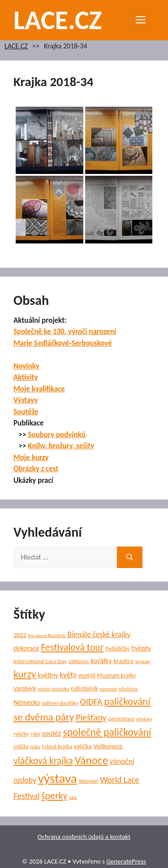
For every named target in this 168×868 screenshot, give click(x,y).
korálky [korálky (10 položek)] (101, 661)
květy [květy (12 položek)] (68, 675)
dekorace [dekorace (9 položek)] (26, 648)
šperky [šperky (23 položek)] (54, 796)
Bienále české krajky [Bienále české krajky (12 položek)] (99, 634)
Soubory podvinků (57, 435)
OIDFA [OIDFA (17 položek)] (91, 702)
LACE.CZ (58, 20)
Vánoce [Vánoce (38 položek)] (92, 760)
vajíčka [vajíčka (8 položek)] (83, 746)
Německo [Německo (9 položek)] (27, 702)
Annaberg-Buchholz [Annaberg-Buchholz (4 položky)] (47, 636)
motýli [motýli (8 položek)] (87, 675)
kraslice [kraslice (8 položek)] (123, 661)
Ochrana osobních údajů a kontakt (84, 837)
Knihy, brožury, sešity (61, 446)
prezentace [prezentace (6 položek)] (121, 719)
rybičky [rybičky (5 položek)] (21, 734)
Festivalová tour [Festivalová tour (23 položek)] (72, 647)
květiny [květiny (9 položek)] (48, 675)
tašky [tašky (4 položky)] (35, 747)
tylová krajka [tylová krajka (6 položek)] (57, 746)
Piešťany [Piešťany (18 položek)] (91, 717)
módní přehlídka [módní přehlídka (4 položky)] (54, 689)
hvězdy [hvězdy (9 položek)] (141, 648)
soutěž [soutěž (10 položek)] (52, 733)
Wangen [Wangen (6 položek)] (89, 781)
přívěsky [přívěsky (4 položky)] (144, 719)
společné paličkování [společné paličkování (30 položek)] (107, 732)
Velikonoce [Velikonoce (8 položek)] (108, 746)
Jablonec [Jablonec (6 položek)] (79, 661)
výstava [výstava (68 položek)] (57, 778)
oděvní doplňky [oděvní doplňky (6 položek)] (60, 703)
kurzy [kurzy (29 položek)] (25, 674)
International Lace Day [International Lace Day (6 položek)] (40, 661)
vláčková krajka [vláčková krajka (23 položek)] (43, 761)
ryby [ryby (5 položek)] (35, 734)
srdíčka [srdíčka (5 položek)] (21, 746)
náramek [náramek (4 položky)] (108, 689)
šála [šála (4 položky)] (73, 797)
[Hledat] (130, 557)
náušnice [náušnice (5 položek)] (128, 689)
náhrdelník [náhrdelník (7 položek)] (85, 688)
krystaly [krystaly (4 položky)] (143, 662)
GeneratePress (126, 861)
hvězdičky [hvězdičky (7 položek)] (117, 649)
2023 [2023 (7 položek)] (20, 635)
